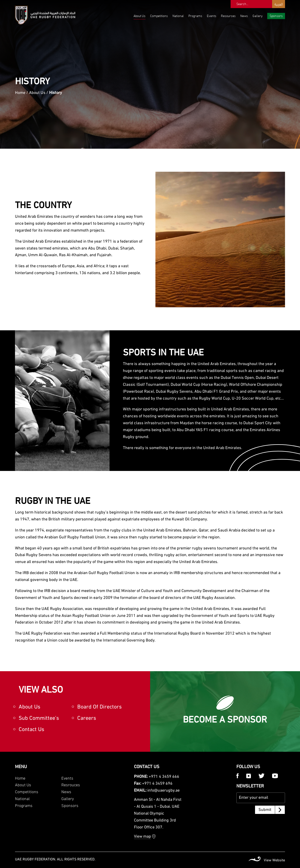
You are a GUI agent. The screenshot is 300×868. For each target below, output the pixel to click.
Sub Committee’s (39, 718)
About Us (140, 16)
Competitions (159, 16)
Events (212, 16)
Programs (195, 16)
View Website (274, 860)
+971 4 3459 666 (164, 777)
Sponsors (276, 16)
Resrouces (71, 784)
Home (20, 93)
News (244, 16)
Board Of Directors (100, 707)
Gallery (258, 16)
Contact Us (31, 730)
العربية (279, 4)
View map (143, 837)
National (178, 16)
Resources (228, 16)
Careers (87, 718)
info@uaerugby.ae (163, 791)
